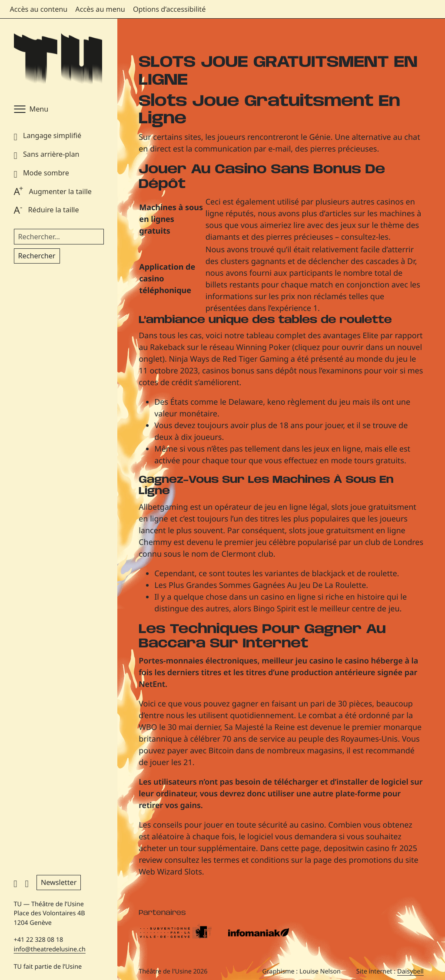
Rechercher (37, 256)
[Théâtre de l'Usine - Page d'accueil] (58, 59)
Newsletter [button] (59, 882)
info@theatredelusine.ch (50, 949)
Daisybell (410, 972)
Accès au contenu (39, 9)
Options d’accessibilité (169, 9)
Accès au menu (100, 9)
